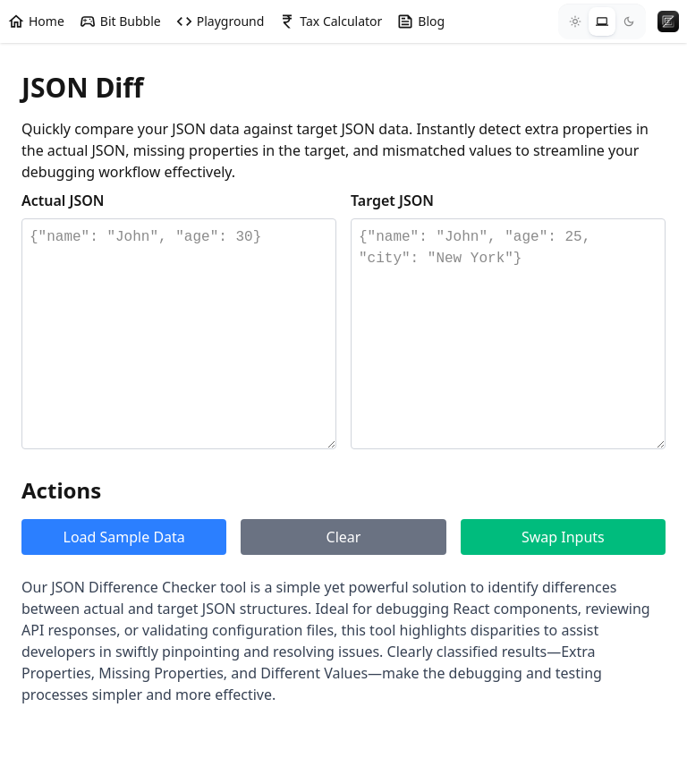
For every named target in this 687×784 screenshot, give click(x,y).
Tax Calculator (330, 21)
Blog (420, 21)
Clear (344, 537)
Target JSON (392, 200)
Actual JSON (63, 200)
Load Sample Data (124, 537)
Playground (220, 21)
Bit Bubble (120, 21)
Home (36, 21)
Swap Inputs (563, 537)
